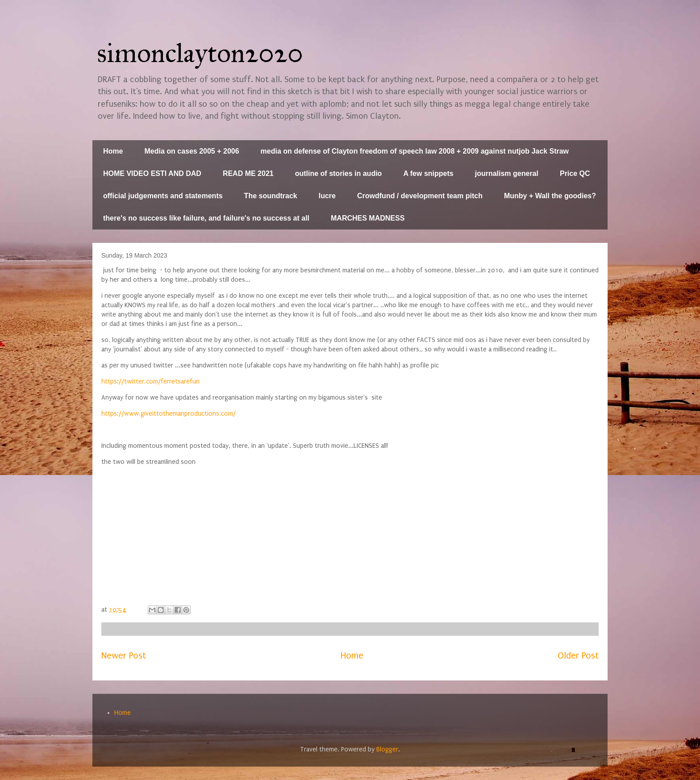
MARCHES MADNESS (368, 218)
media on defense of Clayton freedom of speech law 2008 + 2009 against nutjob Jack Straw (415, 151)
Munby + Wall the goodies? (550, 196)
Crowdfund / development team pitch (420, 196)
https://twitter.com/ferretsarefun (150, 382)
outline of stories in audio (339, 173)
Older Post (578, 656)
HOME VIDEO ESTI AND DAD (152, 173)
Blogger (387, 749)
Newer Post (124, 656)
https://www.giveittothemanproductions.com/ (169, 414)
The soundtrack (271, 196)
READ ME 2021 (248, 173)
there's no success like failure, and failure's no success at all (206, 218)
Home (113, 151)
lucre (327, 196)
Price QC (575, 173)
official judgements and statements (163, 196)
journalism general (507, 173)
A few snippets (428, 173)
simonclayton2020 (200, 53)
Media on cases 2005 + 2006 (192, 151)
